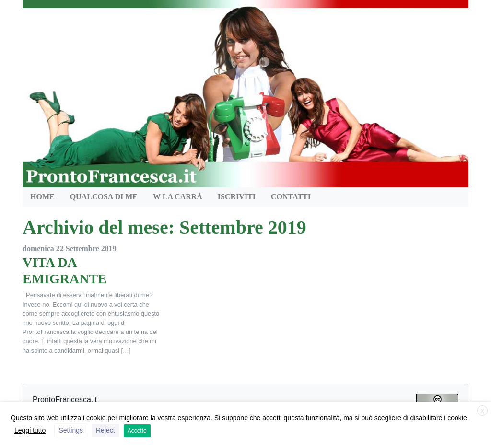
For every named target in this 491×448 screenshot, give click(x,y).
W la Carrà (178, 197)
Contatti (291, 197)
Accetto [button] (137, 431)
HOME (42, 197)
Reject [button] (105, 430)
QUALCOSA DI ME (104, 197)
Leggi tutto (30, 430)
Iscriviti (237, 197)
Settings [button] (71, 430)
